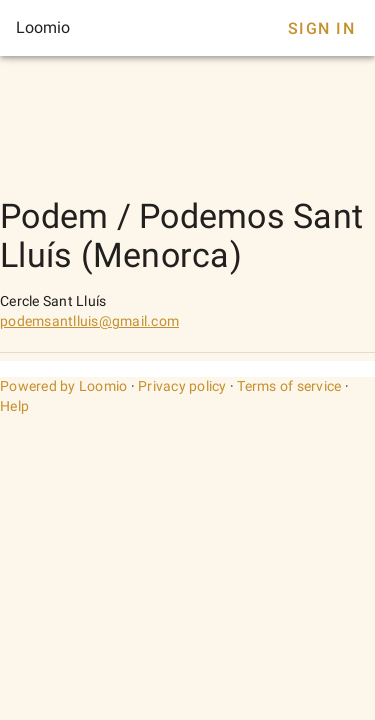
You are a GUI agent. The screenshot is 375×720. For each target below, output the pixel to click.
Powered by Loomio (63, 386)
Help (14, 406)
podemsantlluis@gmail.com (89, 321)
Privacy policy (182, 386)
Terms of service (289, 386)
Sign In (321, 28)
